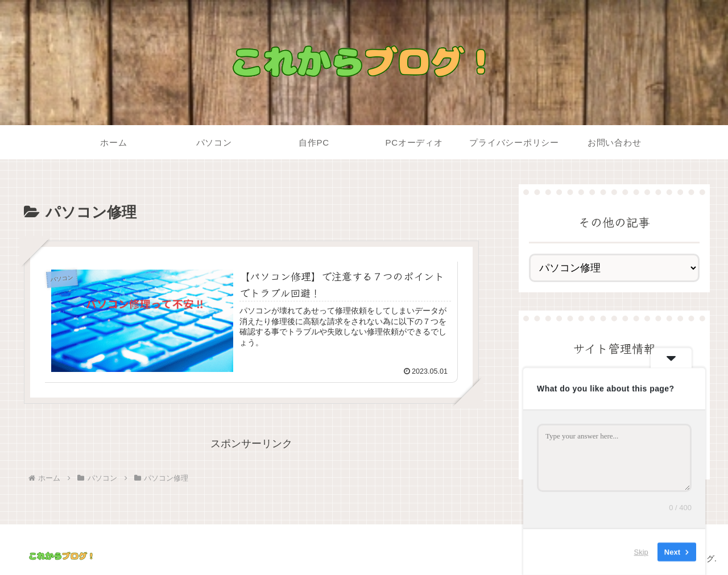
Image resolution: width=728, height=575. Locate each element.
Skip (641, 552)
